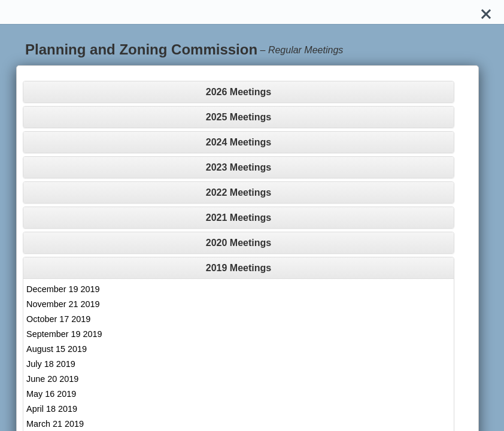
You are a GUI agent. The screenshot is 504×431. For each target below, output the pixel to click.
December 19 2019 (63, 289)
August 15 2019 (57, 349)
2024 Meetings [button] (239, 142)
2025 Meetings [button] (239, 117)
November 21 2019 (63, 304)
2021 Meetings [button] (239, 218)
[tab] (239, 92)
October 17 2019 (58, 319)
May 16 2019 (51, 394)
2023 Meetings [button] (239, 167)
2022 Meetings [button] (239, 192)
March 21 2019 (55, 424)
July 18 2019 (51, 364)
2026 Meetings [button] (239, 92)
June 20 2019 (52, 379)
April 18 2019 (52, 409)
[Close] (486, 12)
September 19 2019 (64, 334)
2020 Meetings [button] (239, 243)
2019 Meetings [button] (239, 268)
